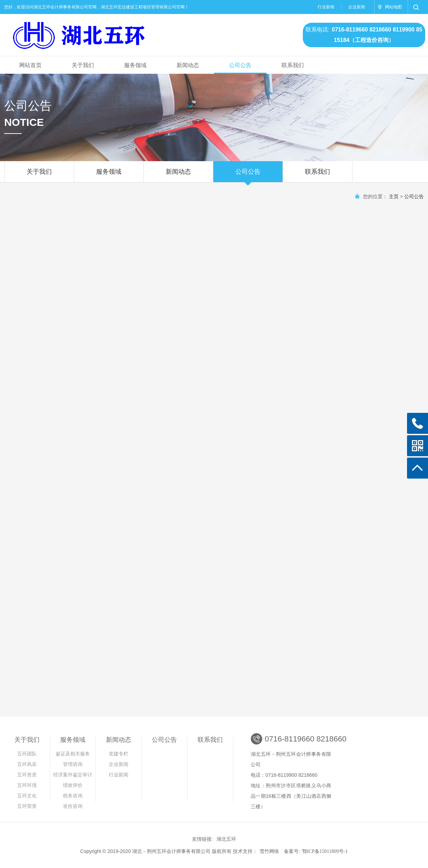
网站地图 (393, 7)
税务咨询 (73, 796)
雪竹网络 (269, 851)
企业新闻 (357, 7)
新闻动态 (188, 65)
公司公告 (240, 65)
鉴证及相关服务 (73, 754)
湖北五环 (226, 839)
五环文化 (27, 796)
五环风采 (27, 764)
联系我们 (293, 65)
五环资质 (27, 775)
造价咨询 (73, 806)
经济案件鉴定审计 (73, 775)
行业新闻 (326, 7)
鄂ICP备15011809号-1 (325, 851)
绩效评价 (73, 785)
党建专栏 (119, 754)
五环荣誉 (27, 806)
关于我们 (83, 65)
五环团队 (27, 754)
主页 (394, 197)
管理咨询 (74, 764)
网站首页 (30, 65)
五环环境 (27, 785)
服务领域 (135, 65)
